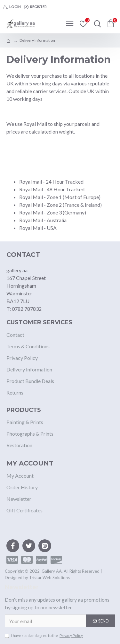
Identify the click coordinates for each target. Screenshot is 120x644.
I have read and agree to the (44, 636)
